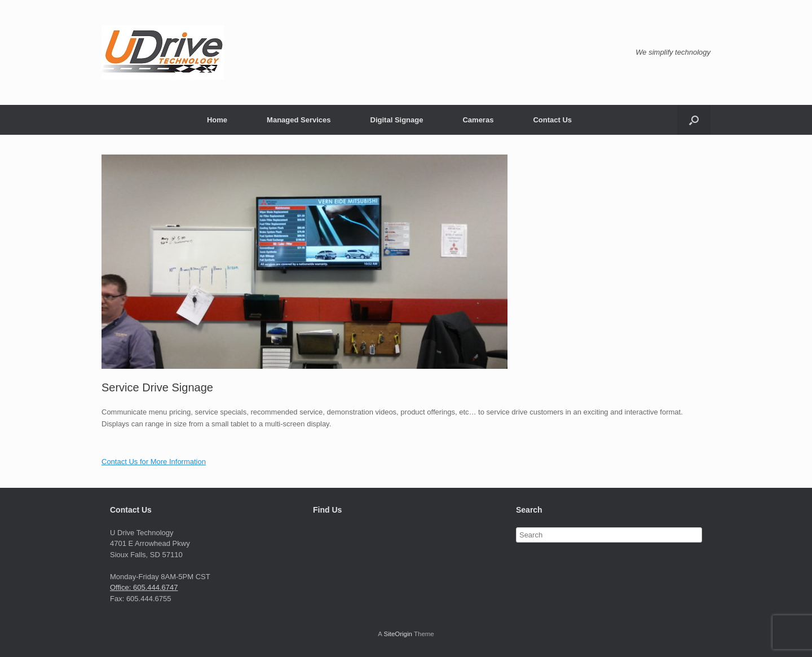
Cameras (478, 120)
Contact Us (552, 120)
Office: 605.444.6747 (144, 587)
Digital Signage (397, 120)
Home (217, 120)
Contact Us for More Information (154, 462)
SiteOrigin (398, 634)
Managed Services (299, 120)
